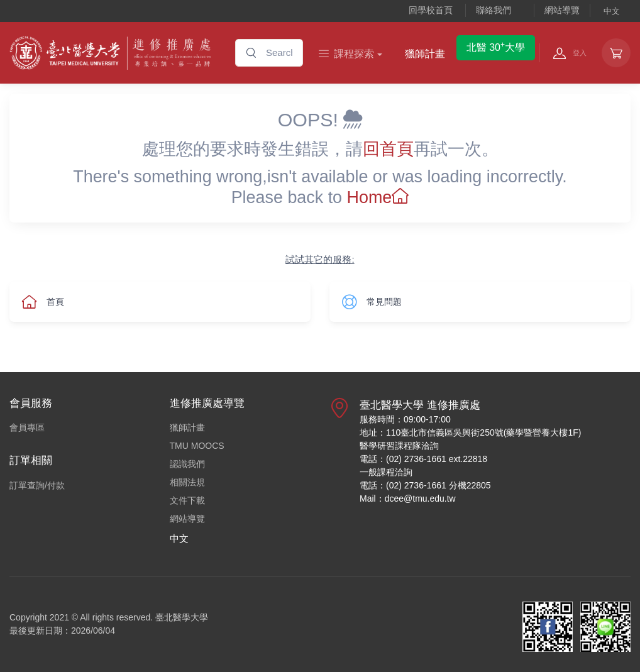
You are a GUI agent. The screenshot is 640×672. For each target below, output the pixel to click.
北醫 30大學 (496, 47)
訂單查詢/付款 (37, 485)
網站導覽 (562, 10)
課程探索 (346, 54)
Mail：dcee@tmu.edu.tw (408, 498)
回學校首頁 (431, 10)
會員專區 (27, 427)
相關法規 (187, 482)
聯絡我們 (494, 10)
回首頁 (388, 149)
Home (378, 197)
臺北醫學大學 (182, 617)
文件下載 (187, 500)
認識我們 (187, 464)
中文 (612, 11)
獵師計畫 (425, 54)
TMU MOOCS (197, 446)
